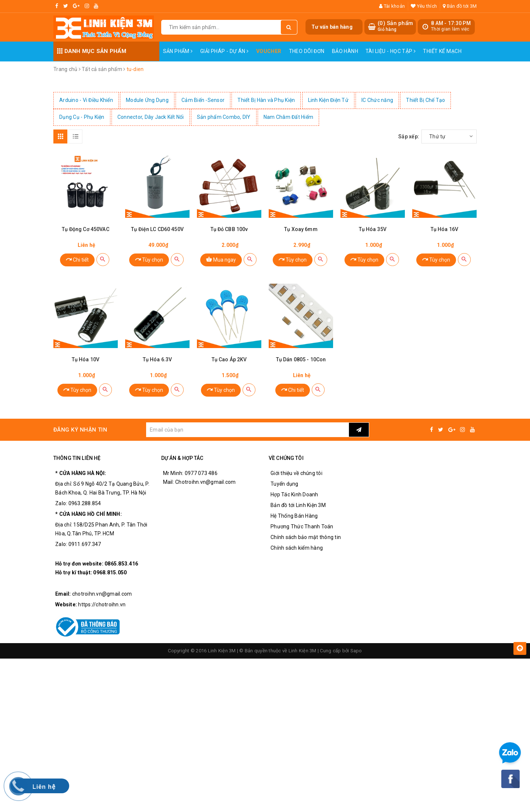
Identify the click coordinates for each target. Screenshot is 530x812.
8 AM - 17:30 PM (451, 23)
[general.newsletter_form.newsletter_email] (247, 430)
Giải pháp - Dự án (225, 51)
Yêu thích (424, 6)
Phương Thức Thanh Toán (302, 526)
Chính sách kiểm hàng (297, 548)
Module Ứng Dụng (147, 100)
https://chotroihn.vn (102, 604)
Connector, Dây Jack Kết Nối (151, 117)
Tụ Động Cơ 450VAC (85, 229)
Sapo (356, 651)
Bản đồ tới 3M (460, 6)
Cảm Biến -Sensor (203, 100)
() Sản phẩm (395, 26)
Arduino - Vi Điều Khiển (86, 100)
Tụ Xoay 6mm (301, 229)
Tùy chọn (149, 259)
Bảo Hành (345, 51)
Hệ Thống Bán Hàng (294, 516)
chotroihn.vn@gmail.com (102, 594)
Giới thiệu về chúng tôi (296, 473)
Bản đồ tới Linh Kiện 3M (298, 505)
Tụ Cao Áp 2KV (229, 359)
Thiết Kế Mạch (442, 51)
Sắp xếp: (409, 136)
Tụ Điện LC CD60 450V (157, 229)
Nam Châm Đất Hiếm (288, 117)
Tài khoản (392, 6)
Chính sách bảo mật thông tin (306, 537)
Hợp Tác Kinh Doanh (294, 494)
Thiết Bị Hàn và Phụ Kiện (266, 100)
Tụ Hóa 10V (86, 359)
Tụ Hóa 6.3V (158, 359)
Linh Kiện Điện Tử (328, 100)
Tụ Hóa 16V (444, 229)
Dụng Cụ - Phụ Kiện (82, 117)
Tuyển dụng (285, 484)
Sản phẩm (178, 51)
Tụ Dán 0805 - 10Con (301, 359)
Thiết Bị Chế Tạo (425, 100)
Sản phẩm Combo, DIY (224, 117)
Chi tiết (77, 259)
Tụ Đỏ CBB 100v (229, 229)
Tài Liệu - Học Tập (391, 51)
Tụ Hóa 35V (373, 229)
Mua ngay (221, 259)
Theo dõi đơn (307, 51)
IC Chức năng (377, 100)
